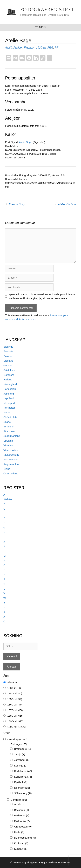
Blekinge (8, 347)
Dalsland (8, 361)
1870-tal (15, 710)
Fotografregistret (47, 10)
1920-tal (41, 48)
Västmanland (11, 459)
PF (56, 48)
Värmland (9, 445)
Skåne (7, 422)
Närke (7, 412)
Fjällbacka (22, 821)
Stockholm (9, 431)
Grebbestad (23, 827)
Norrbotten (9, 408)
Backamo (22, 810)
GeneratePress (62, 862)
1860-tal (15, 705)
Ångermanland (12, 464)
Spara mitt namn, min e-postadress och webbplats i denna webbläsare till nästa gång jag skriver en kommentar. (42, 296)
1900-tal (16, 727)
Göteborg (9, 375)
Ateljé (9, 48)
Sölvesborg (23, 793)
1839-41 (14, 688)
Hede (19, 832)
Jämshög (21, 760)
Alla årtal (12, 682)
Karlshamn (23, 771)
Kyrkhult (21, 782)
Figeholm (30, 48)
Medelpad (9, 403)
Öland (7, 469)
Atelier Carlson (67, 204)
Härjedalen (10, 389)
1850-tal (15, 699)
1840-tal (15, 694)
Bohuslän (9, 351)
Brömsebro (22, 749)
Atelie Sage (26, 142)
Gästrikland (10, 370)
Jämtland (9, 394)
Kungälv (21, 849)
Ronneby (22, 788)
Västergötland (11, 455)
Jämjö (20, 755)
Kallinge (21, 766)
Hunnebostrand (25, 838)
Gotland (8, 365)
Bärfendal (22, 816)
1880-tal (15, 716)
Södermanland (12, 436)
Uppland (8, 441)
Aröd (19, 805)
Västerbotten (11, 450)
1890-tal (15, 721)
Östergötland (11, 473)
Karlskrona (23, 777)
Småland (8, 426)
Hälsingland (10, 384)
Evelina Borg (17, 204)
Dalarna (8, 356)
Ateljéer (18, 48)
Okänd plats (10, 417)
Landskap (17, 740)
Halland (8, 379)
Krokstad (21, 843)
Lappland (9, 398)
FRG (50, 48)
